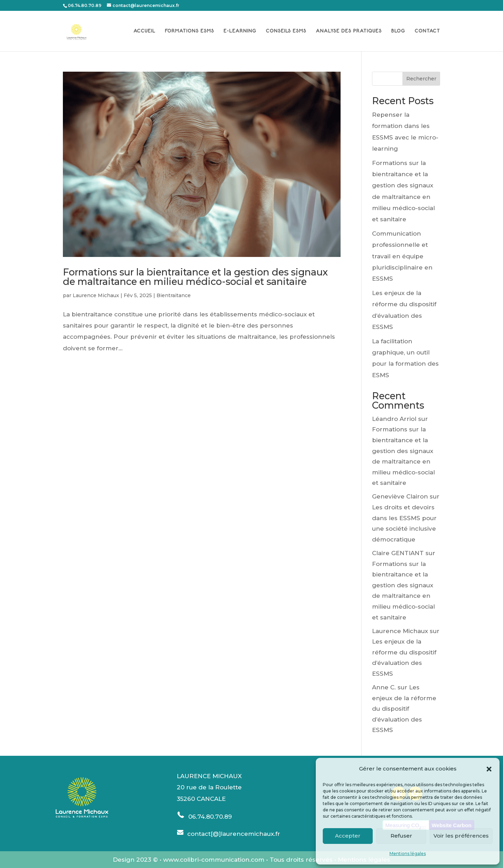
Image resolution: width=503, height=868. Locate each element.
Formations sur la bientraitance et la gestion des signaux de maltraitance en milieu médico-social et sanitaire (195, 277)
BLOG (398, 31)
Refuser (401, 836)
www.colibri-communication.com (214, 860)
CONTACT (427, 31)
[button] (489, 769)
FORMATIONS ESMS (189, 31)
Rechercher (421, 79)
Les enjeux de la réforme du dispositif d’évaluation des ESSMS (404, 709)
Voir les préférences (461, 836)
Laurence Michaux (96, 295)
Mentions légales (408, 853)
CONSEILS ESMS (286, 31)
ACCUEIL (144, 31)
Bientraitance (174, 295)
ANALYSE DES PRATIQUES (349, 31)
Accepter (348, 836)
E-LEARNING (240, 31)
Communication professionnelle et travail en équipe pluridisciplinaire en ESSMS (402, 256)
